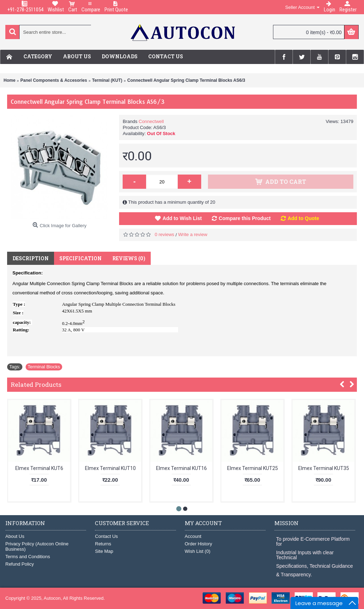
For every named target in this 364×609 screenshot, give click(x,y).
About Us (15, 536)
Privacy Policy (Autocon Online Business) (37, 546)
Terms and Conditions (28, 557)
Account (193, 536)
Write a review (193, 234)
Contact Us (106, 536)
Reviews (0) (129, 258)
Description (31, 258)
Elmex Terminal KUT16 (181, 468)
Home (9, 80)
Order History (199, 544)
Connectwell (151, 121)
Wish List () (198, 551)
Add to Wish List (182, 218)
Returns (103, 544)
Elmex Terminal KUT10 (110, 468)
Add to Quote (303, 218)
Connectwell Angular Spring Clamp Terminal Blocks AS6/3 (186, 80)
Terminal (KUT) (107, 80)
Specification (81, 258)
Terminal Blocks (44, 367)
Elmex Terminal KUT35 (324, 468)
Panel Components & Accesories (54, 80)
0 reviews (164, 234)
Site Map (104, 551)
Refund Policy (20, 564)
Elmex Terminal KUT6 (39, 468)
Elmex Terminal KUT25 (253, 468)
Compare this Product (245, 218)
